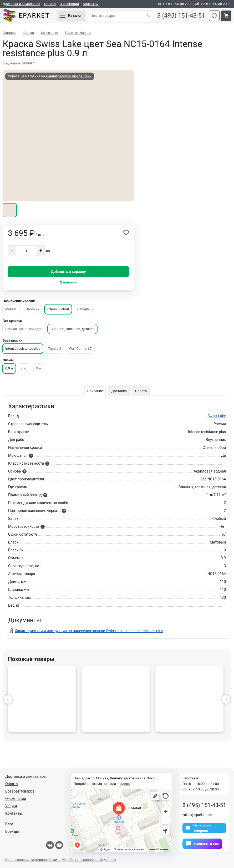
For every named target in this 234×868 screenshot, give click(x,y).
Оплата (50, 4)
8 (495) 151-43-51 (181, 16)
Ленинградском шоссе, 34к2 (68, 76)
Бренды (12, 832)
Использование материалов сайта (33, 860)
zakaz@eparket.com (198, 815)
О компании (69, 4)
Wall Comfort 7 (80, 349)
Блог (9, 824)
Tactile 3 (55, 349)
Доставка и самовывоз (21, 4)
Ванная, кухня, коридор (24, 329)
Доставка (119, 391)
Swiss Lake (217, 416)
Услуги (11, 806)
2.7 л (25, 369)
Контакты (91, 4)
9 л (39, 369)
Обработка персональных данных (89, 860)
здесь (125, 784)
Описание (95, 391)
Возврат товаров (20, 791)
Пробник (32, 309)
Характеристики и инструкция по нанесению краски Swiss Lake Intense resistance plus (89, 631)
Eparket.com (26, 16)
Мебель (11, 309)
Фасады (83, 309)
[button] (8, 700)
